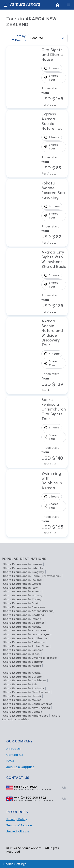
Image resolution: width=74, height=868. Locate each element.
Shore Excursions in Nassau (22, 627)
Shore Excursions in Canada (23, 712)
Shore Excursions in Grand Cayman (28, 634)
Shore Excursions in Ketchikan (24, 568)
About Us (13, 749)
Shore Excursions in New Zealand (26, 692)
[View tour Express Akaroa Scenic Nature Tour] (54, 144)
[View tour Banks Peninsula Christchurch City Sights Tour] (54, 432)
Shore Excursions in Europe (22, 677)
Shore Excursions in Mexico (22, 700)
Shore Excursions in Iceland (22, 580)
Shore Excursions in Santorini (24, 662)
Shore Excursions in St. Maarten (25, 630)
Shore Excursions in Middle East (25, 716)
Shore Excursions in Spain (21, 603)
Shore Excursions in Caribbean (24, 680)
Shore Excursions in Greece (22, 584)
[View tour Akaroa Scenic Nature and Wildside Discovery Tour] (54, 355)
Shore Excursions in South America (28, 704)
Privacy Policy (17, 819)
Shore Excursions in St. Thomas (25, 638)
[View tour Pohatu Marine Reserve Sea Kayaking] (54, 213)
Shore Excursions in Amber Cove (26, 646)
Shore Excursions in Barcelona (24, 607)
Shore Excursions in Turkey (22, 599)
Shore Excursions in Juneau (22, 564)
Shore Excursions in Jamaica (23, 650)
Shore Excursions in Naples (22, 666)
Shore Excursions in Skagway (23, 572)
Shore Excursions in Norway (23, 595)
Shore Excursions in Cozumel (24, 623)
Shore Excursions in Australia (23, 688)
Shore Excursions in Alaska (22, 673)
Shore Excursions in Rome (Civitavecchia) (32, 576)
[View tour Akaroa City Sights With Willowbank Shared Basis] (54, 282)
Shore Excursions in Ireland (22, 619)
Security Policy (18, 831)
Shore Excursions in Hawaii (22, 696)
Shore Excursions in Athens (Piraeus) (29, 611)
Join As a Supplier (20, 767)
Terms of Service (19, 825)
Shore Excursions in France (22, 591)
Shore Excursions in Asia (20, 684)
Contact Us (15, 755)
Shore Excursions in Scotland (24, 615)
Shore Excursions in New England (27, 708)
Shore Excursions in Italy (20, 588)
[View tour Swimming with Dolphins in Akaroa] (54, 503)
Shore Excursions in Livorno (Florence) (30, 658)
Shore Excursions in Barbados (24, 642)
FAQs (10, 761)
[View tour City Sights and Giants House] (54, 77)
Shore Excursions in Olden (21, 654)
